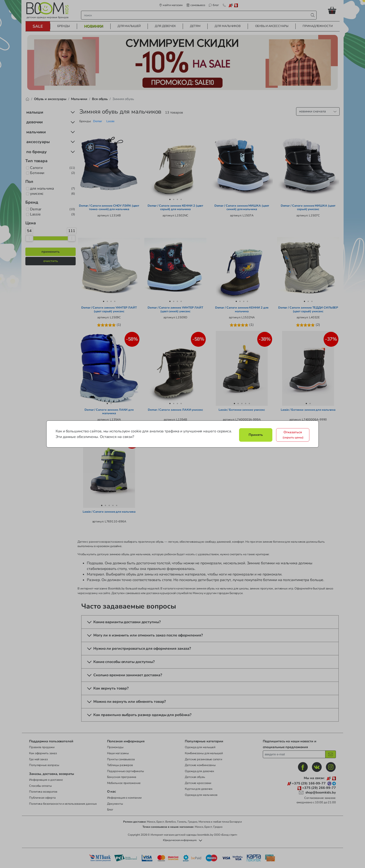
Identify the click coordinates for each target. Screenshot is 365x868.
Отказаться (293, 435)
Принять (256, 435)
